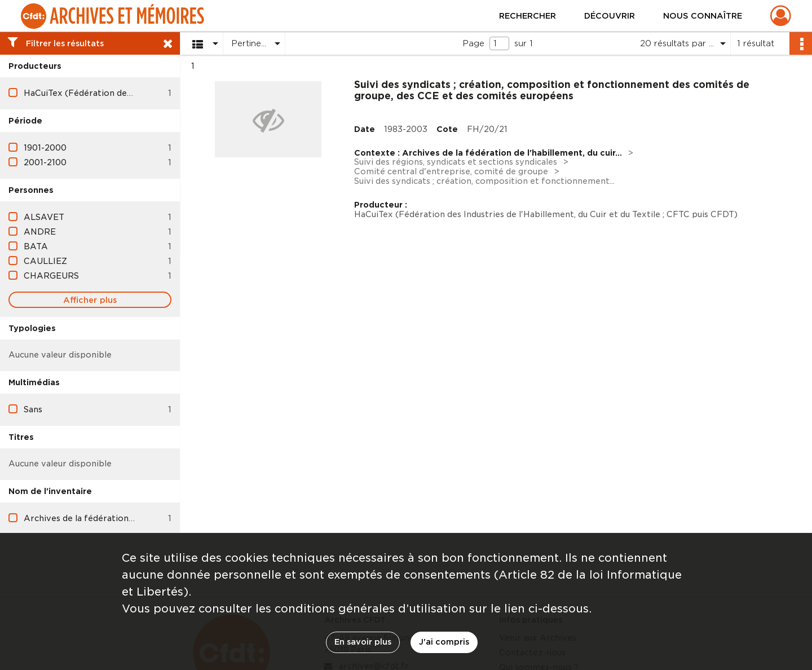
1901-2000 (45, 148)
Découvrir (610, 16)
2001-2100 (45, 162)
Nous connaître (703, 16)
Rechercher (528, 16)
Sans (33, 409)
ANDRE (40, 232)
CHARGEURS (51, 276)
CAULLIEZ (45, 261)
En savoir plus (363, 642)
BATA (36, 246)
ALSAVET (44, 217)
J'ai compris (444, 642)
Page (473, 43)
